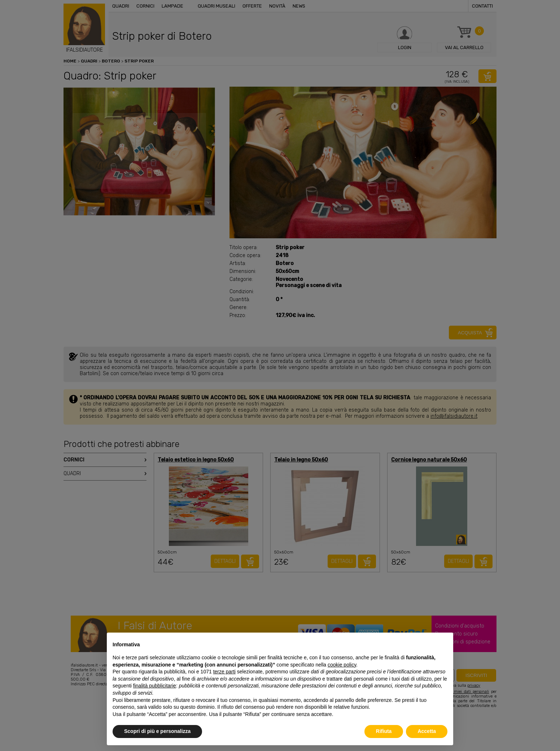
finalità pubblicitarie (155, 686)
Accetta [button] (427, 731)
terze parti (224, 672)
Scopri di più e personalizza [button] (157, 731)
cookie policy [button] (342, 665)
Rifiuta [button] (384, 731)
